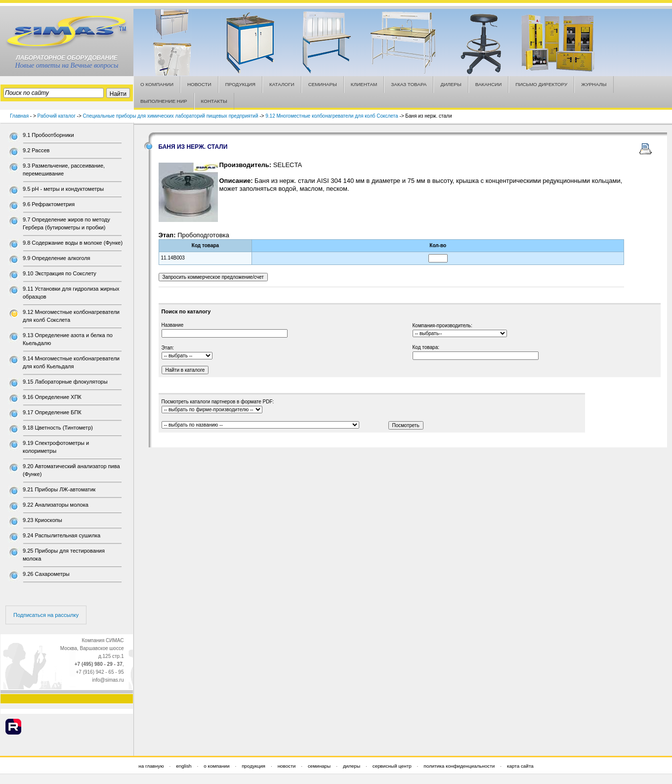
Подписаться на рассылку (46, 615)
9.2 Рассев (36, 150)
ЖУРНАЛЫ (594, 84)
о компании (216, 766)
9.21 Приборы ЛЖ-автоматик (59, 489)
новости (287, 766)
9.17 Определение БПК (52, 412)
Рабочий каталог (57, 116)
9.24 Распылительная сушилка (62, 535)
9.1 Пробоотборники (48, 135)
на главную (151, 766)
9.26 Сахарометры (46, 574)
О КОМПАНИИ (157, 84)
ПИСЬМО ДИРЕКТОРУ (541, 84)
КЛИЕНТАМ (364, 84)
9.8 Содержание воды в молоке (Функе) (73, 243)
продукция (253, 766)
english (184, 766)
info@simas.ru (108, 680)
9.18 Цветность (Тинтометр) (58, 428)
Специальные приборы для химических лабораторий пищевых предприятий (171, 116)
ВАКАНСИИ (489, 84)
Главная (19, 116)
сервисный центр (392, 766)
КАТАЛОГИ (282, 84)
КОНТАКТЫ (214, 101)
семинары (319, 766)
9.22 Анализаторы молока (56, 505)
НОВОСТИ (199, 84)
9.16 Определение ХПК (52, 397)
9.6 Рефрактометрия (49, 204)
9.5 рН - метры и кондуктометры (63, 189)
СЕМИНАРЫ (323, 84)
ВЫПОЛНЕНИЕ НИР (164, 101)
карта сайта (520, 766)
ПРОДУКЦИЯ (240, 84)
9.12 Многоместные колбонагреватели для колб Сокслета (332, 116)
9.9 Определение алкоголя (57, 258)
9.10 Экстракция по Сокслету (60, 273)
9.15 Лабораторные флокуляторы (65, 382)
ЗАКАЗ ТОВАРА (409, 84)
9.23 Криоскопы (42, 520)
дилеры (352, 766)
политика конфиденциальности (459, 766)
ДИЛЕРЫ (451, 84)
